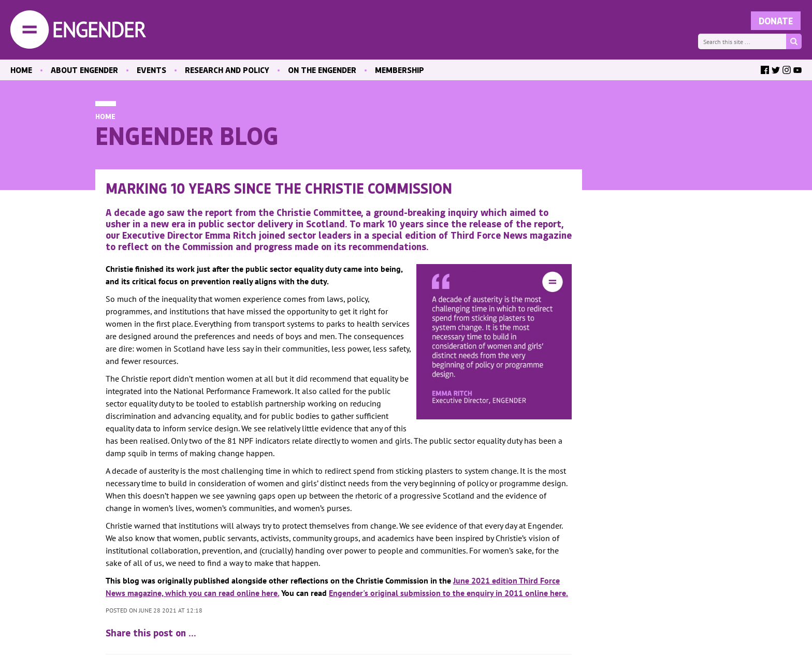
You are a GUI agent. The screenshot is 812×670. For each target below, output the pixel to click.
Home (105, 116)
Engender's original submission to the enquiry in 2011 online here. (448, 593)
